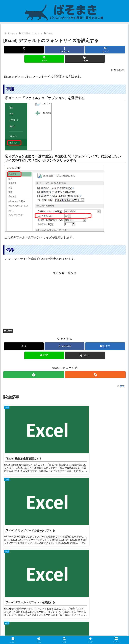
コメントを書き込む (64, 601)
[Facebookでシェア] (64, 50)
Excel (8, 331)
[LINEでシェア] (44, 59)
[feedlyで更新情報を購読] (34, 375)
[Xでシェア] (24, 50)
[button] (85, 59)
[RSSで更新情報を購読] (95, 375)
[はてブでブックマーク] (105, 50)
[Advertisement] (64, 299)
